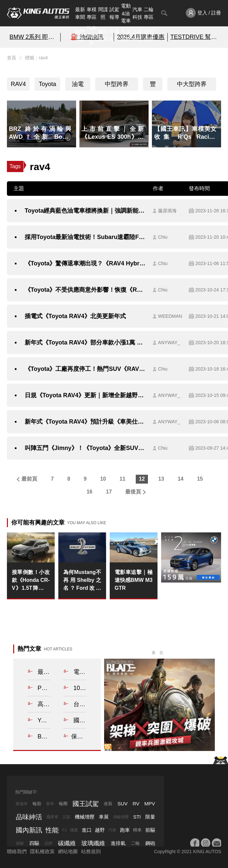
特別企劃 (149, 36)
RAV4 (18, 84)
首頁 (12, 58)
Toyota (47, 84)
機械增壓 (85, 817)
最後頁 (133, 492)
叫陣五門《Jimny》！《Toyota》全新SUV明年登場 (85, 448)
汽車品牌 (126, 36)
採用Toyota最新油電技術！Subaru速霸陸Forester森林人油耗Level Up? (85, 237)
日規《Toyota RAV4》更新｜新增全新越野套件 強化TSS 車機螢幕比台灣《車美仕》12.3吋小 (85, 395)
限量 (150, 817)
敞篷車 (22, 804)
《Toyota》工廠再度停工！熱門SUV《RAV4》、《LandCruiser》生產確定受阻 (85, 369)
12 (142, 479)
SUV (122, 804)
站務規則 (91, 851)
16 (90, 492)
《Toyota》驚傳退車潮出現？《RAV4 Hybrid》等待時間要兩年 (85, 263)
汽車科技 (137, 13)
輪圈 (63, 804)
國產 (74, 830)
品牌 (48, 843)
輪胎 (37, 804)
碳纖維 (67, 843)
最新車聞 (80, 13)
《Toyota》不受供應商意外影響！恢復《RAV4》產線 (85, 290)
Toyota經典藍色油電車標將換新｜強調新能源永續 (85, 211)
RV (136, 804)
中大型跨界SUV (192, 86)
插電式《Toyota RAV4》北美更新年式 (75, 316)
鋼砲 (150, 843)
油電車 (78, 86)
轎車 (137, 830)
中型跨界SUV (117, 86)
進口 (87, 830)
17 (109, 492)
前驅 (150, 830)
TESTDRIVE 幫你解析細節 (194, 37)
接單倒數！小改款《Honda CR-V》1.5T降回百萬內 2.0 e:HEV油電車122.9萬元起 (31, 581)
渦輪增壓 (121, 817)
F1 (65, 830)
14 (181, 479)
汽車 (112, 830)
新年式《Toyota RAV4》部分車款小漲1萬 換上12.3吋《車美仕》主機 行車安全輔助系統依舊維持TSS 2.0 (85, 343)
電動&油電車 (126, 13)
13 (161, 479)
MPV (150, 804)
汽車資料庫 (92, 36)
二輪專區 (149, 13)
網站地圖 (68, 851)
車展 (104, 817)
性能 (52, 830)
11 (123, 479)
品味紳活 (137, 36)
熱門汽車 (80, 36)
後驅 (20, 843)
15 (200, 479)
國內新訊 (103, 36)
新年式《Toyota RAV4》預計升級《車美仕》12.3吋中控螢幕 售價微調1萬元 (85, 422)
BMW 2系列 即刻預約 (34, 37)
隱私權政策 (42, 851)
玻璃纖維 (93, 843)
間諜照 (103, 13)
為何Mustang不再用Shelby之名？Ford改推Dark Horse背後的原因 (82, 581)
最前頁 (29, 479)
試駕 (67, 817)
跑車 (125, 830)
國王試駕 (86, 804)
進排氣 (118, 843)
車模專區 (92, 13)
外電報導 (114, 36)
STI (137, 817)
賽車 (50, 804)
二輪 (135, 843)
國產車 (52, 817)
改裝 (108, 804)
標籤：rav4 (36, 58)
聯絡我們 (17, 851)
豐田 (153, 86)
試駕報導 (114, 13)
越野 (100, 830)
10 (103, 479)
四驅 (34, 843)
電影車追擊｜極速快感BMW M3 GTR (134, 580)
